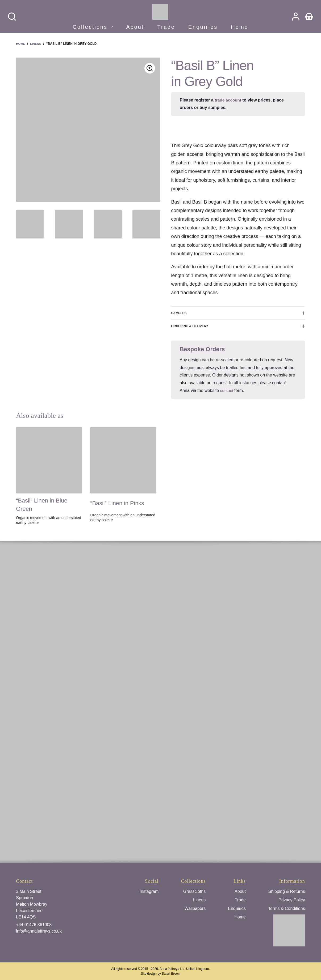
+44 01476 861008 (34, 925)
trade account (229, 100)
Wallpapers (195, 908)
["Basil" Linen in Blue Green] (49, 460)
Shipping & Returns (287, 891)
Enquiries (203, 27)
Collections (93, 27)
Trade (166, 27)
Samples (238, 313)
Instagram (149, 891)
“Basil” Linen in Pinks (120, 503)
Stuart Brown (171, 974)
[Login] (296, 17)
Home (239, 27)
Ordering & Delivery (238, 326)
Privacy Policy (292, 900)
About (135, 27)
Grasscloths (194, 891)
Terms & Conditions (287, 908)
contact (227, 390)
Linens (199, 900)
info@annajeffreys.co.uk (39, 931)
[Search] (12, 17)
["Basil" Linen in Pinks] (123, 460)
